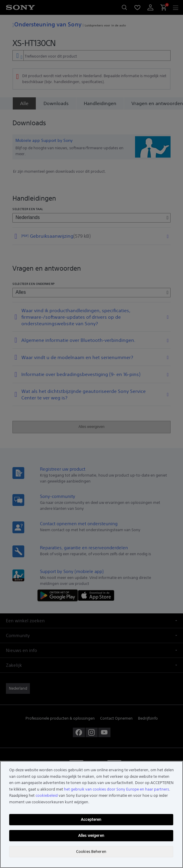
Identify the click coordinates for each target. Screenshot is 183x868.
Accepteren (91, 819)
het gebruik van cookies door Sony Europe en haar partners (117, 789)
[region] (91, 814)
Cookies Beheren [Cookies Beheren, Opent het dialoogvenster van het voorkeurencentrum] (91, 852)
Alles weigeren (91, 836)
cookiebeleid (47, 795)
